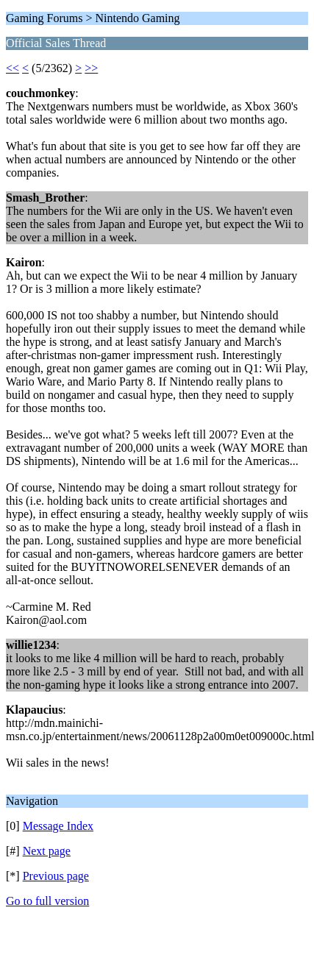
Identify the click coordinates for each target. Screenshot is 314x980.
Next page (47, 851)
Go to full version (47, 901)
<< (13, 68)
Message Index (58, 826)
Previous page (56, 876)
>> (91, 68)
